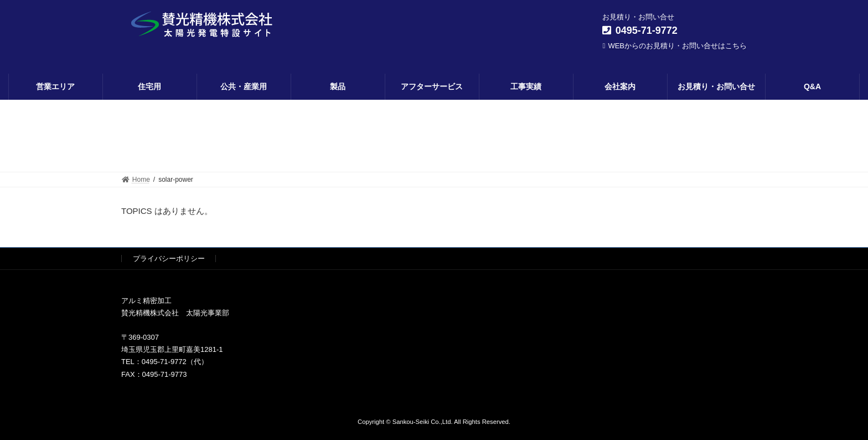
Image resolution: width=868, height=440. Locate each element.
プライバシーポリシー (169, 259)
